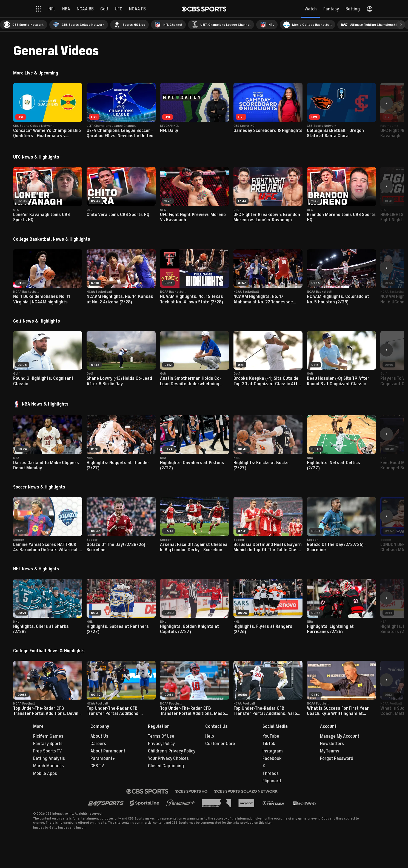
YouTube (271, 736)
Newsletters (332, 744)
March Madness (48, 766)
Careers (98, 744)
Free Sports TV (48, 751)
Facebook (272, 758)
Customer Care (220, 744)
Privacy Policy (161, 744)
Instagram (273, 751)
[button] (401, 25)
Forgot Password (337, 758)
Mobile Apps (45, 774)
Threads (271, 774)
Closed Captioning (166, 766)
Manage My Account (340, 736)
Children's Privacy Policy (172, 751)
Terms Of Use (161, 736)
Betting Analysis (49, 758)
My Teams (330, 751)
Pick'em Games (48, 736)
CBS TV (97, 766)
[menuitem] (24, 25)
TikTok (269, 744)
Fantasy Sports (48, 744)
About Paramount (108, 751)
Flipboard (272, 781)
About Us (99, 736)
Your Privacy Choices (168, 758)
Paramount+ (103, 758)
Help (210, 736)
